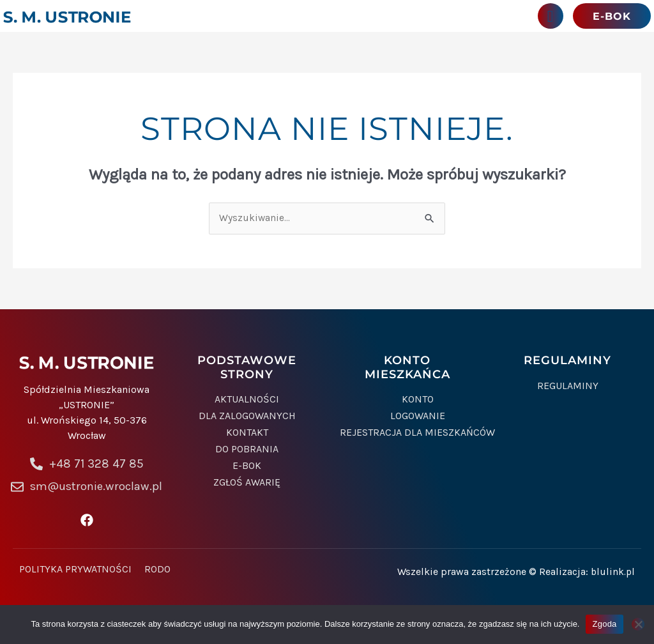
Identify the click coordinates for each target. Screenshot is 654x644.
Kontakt (247, 434)
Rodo (157, 571)
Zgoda (604, 624)
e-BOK (247, 468)
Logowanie (418, 418)
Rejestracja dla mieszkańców (417, 434)
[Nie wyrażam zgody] (638, 624)
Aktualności (247, 401)
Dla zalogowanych (247, 418)
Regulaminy (568, 387)
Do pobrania (247, 451)
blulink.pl (612, 573)
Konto (418, 401)
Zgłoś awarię (247, 484)
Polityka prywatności (75, 571)
